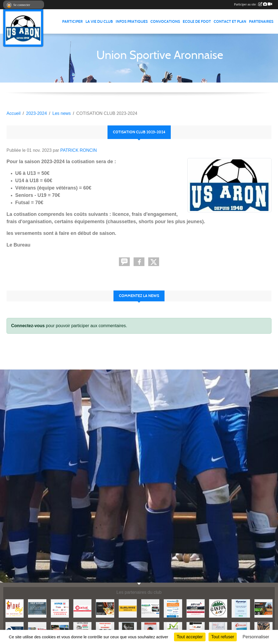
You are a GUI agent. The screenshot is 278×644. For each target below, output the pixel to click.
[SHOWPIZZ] (105, 608)
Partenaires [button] (261, 22)
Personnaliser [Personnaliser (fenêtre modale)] (256, 637)
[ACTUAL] (82, 608)
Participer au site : (253, 4)
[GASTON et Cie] (218, 608)
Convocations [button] (165, 22)
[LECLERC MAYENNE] (173, 608)
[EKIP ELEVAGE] (37, 608)
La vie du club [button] (99, 22)
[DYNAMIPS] (241, 608)
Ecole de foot (197, 22)
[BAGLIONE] (128, 608)
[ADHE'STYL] (15, 608)
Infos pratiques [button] (132, 22)
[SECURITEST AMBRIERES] (150, 608)
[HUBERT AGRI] (263, 608)
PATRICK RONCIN (79, 150)
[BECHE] (196, 608)
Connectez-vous (28, 326)
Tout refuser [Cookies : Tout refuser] (223, 637)
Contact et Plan (230, 22)
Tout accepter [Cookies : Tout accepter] (190, 637)
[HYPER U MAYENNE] (60, 608)
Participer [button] (72, 22)
